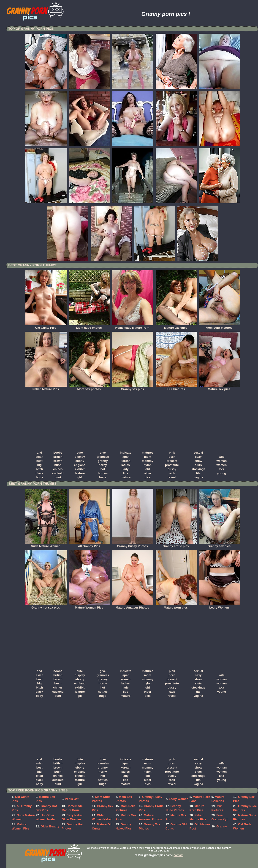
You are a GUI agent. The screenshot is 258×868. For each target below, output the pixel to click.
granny (103, 461)
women (222, 465)
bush (58, 465)
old (148, 469)
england (80, 465)
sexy (198, 457)
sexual (198, 453)
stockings (198, 469)
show (198, 461)
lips (125, 473)
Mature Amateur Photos (133, 606)
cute (80, 453)
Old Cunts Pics (46, 326)
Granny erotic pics (176, 545)
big (39, 465)
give (103, 453)
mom (148, 457)
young (221, 473)
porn (172, 457)
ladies (126, 465)
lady (125, 469)
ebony (80, 461)
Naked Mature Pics (46, 388)
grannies (103, 457)
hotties (103, 473)
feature (80, 473)
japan (125, 457)
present (172, 461)
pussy (172, 469)
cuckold (58, 473)
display (80, 457)
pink (172, 453)
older (148, 473)
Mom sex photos (90, 388)
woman (222, 461)
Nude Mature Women (46, 545)
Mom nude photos (90, 326)
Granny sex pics (133, 388)
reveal (172, 477)
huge (103, 477)
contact (178, 855)
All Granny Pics (90, 545)
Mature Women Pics (90, 606)
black (39, 473)
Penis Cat (72, 799)
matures (148, 453)
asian (39, 457)
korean (126, 461)
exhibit (80, 469)
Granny (222, 826)
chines (58, 469)
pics (148, 477)
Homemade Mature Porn (133, 326)
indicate (126, 453)
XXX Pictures (176, 388)
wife (221, 457)
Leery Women (220, 606)
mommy (148, 461)
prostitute (172, 465)
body (39, 477)
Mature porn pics (176, 606)
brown (58, 461)
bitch (39, 469)
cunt (58, 477)
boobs (58, 453)
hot (103, 469)
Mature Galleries (176, 326)
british (58, 457)
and (39, 453)
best (39, 461)
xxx (222, 469)
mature (126, 477)
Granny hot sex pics (46, 606)
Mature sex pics (220, 388)
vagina (198, 477)
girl (80, 477)
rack (172, 473)
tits (198, 473)
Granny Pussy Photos (133, 545)
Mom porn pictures (220, 326)
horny (103, 465)
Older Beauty (50, 826)
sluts (198, 465)
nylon (148, 465)
